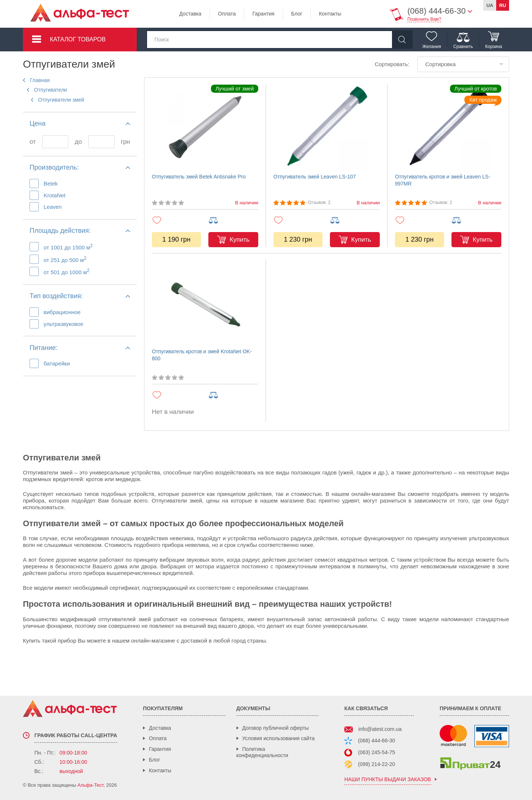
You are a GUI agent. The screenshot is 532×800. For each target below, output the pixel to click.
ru (503, 5)
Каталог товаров (78, 39)
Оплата (227, 14)
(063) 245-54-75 (376, 752)
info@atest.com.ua (380, 729)
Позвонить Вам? (424, 19)
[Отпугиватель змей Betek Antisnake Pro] (205, 127)
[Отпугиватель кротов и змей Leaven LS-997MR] (448, 127)
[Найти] (402, 40)
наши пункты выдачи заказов (388, 779)
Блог (297, 14)
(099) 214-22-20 (376, 764)
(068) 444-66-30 (376, 741)
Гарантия (263, 14)
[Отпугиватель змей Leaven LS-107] (327, 127)
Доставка (190, 14)
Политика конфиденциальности (262, 752)
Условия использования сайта (279, 738)
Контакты (330, 14)
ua (490, 5)
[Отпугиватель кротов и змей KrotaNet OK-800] (205, 302)
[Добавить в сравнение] (233, 220)
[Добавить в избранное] (177, 220)
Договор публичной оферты (276, 728)
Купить (240, 240)
